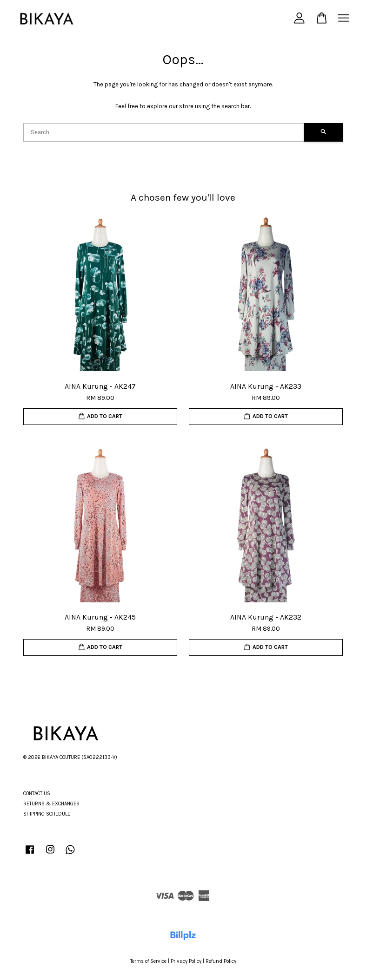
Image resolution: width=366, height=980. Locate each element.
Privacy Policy (186, 961)
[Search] (164, 132)
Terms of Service (148, 961)
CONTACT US (37, 794)
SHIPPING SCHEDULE (47, 814)
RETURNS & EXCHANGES (51, 804)
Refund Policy (221, 961)
